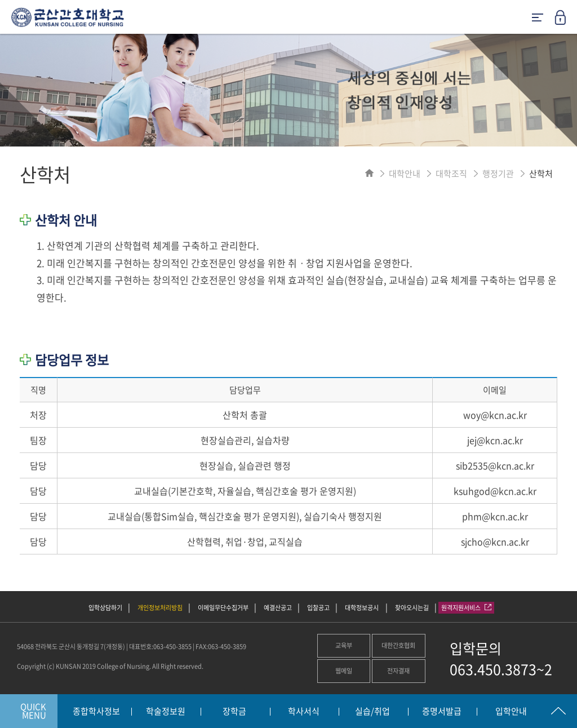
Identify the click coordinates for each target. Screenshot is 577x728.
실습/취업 (372, 712)
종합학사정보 (96, 712)
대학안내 (405, 174)
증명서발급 (442, 712)
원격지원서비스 (466, 608)
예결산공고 (278, 608)
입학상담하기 (105, 608)
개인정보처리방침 (160, 608)
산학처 (541, 174)
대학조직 (451, 174)
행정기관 (498, 174)
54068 (25, 647)
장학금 (234, 712)
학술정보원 (166, 712)
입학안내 (511, 712)
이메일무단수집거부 (223, 608)
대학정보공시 (362, 608)
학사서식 (304, 712)
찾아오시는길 (412, 608)
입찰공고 (318, 608)
